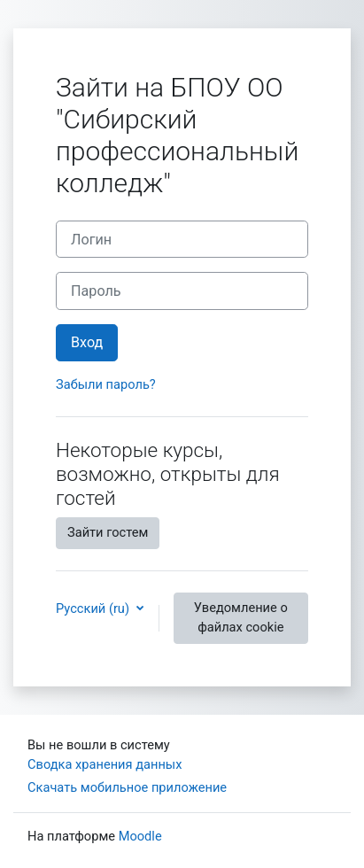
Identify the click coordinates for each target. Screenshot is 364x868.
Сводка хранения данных (105, 764)
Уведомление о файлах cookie (241, 617)
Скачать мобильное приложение (127, 787)
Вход (87, 342)
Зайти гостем (108, 532)
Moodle (140, 836)
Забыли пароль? (106, 384)
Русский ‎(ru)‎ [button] (94, 608)
